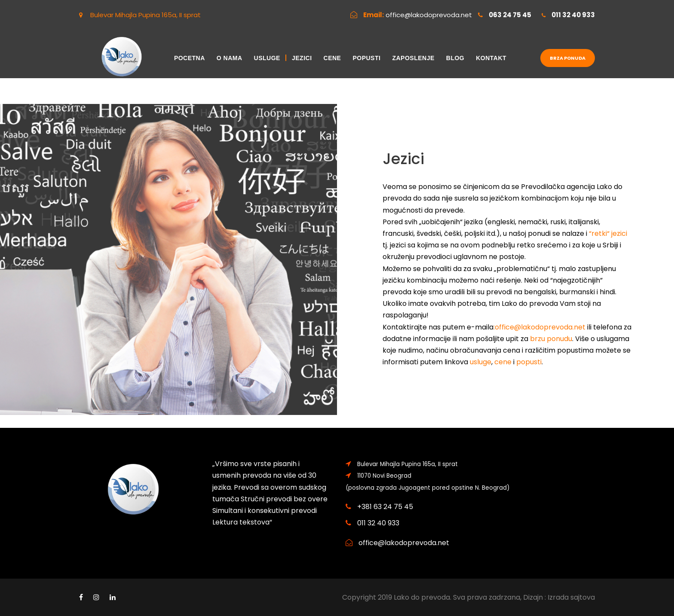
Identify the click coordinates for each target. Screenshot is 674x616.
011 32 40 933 (573, 15)
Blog (455, 58)
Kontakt (491, 58)
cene (503, 362)
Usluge (267, 58)
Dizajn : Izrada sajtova (559, 597)
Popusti (366, 58)
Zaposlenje (413, 58)
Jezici (302, 58)
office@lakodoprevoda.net (429, 15)
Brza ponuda (568, 58)
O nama (230, 58)
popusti (529, 362)
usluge (481, 362)
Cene (332, 58)
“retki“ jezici (608, 233)
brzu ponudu (551, 339)
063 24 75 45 (510, 15)
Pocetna (190, 58)
